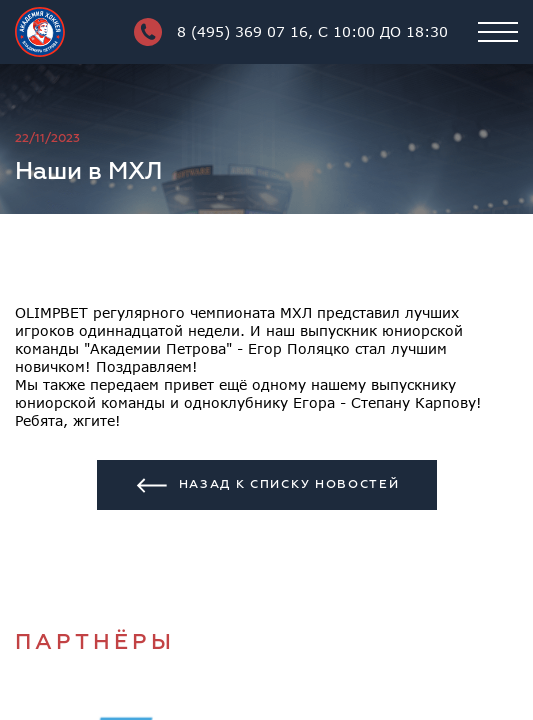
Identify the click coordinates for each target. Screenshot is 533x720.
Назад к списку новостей (267, 485)
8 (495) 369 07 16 (291, 32)
